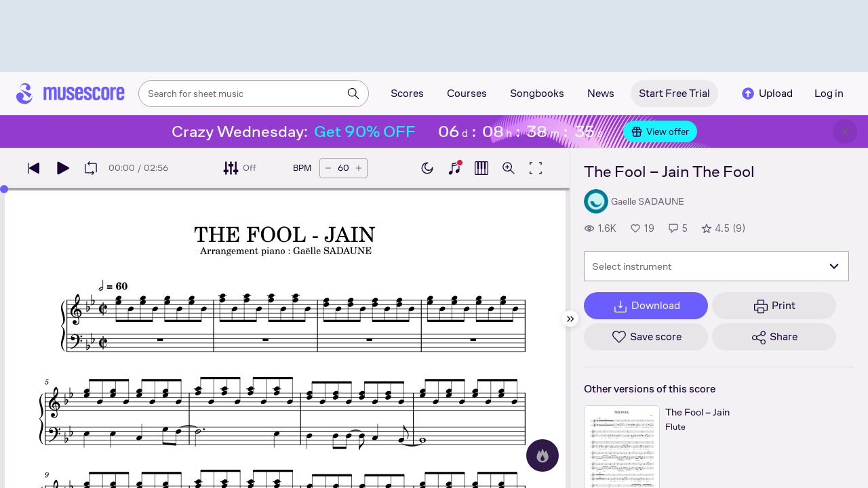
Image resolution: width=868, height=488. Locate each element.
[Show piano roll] (481, 168)
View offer (660, 131)
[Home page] (71, 94)
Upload (766, 94)
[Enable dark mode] (427, 168)
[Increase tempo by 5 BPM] (359, 168)
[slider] (4, 189)
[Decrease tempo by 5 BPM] (328, 168)
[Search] (353, 94)
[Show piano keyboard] (454, 168)
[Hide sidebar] (570, 319)
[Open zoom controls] (509, 168)
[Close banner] (845, 131)
